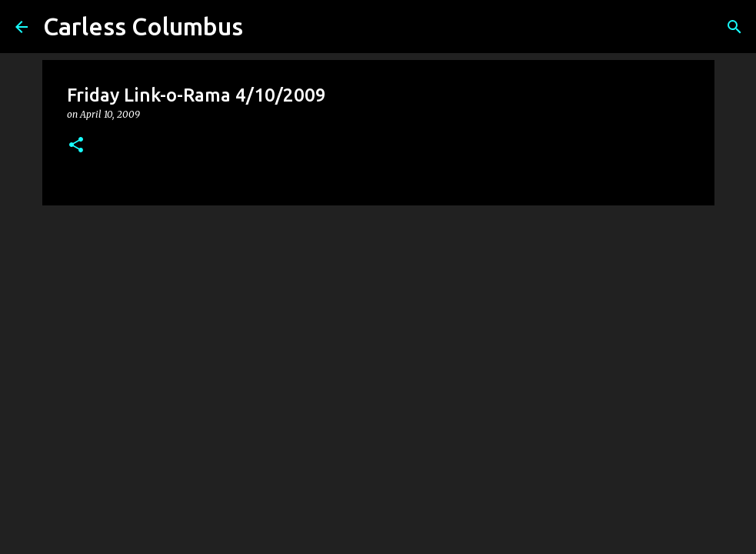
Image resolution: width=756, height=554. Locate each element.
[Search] (734, 27)
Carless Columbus (143, 26)
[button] (76, 146)
